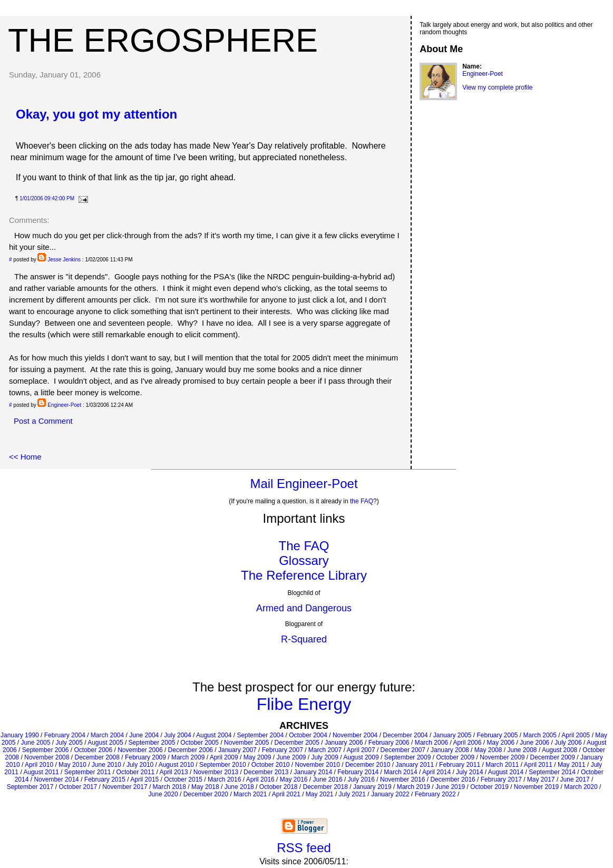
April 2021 (286, 794)
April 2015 (144, 779)
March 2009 (188, 757)
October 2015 (183, 779)
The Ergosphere (163, 40)
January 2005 (453, 735)
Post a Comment (43, 421)
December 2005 (296, 743)
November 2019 (536, 787)
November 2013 (216, 772)
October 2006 (93, 750)
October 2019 (489, 787)
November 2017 (125, 787)
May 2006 (500, 743)
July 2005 (69, 743)
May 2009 (257, 757)
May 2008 (488, 750)
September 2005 (152, 743)
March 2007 (325, 750)
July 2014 (469, 772)
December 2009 (553, 757)
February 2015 (105, 779)
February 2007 (283, 750)
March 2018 (169, 787)
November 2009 (502, 757)
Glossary (304, 560)
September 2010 (223, 765)
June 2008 (522, 750)
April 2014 (436, 772)
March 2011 (502, 765)
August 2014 (506, 772)
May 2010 (72, 765)
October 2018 (279, 787)
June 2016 (328, 779)
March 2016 (224, 779)
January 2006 (344, 743)
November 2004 (355, 735)
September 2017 (30, 787)
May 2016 (294, 779)
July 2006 (568, 743)
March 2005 (540, 735)
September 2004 (260, 735)
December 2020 (206, 794)
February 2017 (501, 779)
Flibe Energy (304, 704)
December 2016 (453, 779)
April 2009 (224, 757)
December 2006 (191, 750)
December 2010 (368, 765)
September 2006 (46, 750)
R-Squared (304, 639)
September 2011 (88, 772)
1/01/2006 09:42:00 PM (47, 198)
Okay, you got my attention (96, 114)
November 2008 (47, 757)
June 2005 (35, 743)
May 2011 (572, 765)
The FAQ (304, 546)
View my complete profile (497, 87)
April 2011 (538, 765)
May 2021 (320, 794)
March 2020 (581, 787)
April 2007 (361, 750)
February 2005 (497, 735)
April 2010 (39, 765)
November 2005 (246, 743)
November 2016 (402, 779)
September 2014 (552, 772)
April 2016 (260, 779)
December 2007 (403, 750)
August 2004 (214, 735)
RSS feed (304, 848)
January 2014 (313, 772)
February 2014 (358, 772)
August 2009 (361, 757)
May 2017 (541, 779)
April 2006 (467, 743)
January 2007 (237, 750)
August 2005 (105, 743)
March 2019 (413, 787)
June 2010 (106, 765)
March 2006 (431, 743)
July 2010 (140, 765)
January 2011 (415, 765)
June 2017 (575, 779)
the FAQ (362, 501)
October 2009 (455, 757)
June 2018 (239, 787)
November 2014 (56, 779)
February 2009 (145, 757)
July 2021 (352, 794)
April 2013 (174, 772)
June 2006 (534, 743)
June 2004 (144, 735)
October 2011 (136, 772)
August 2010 (176, 765)
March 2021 (250, 794)
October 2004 (308, 735)
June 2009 (291, 757)
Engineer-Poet (64, 405)
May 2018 (205, 787)
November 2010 (318, 765)
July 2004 (177, 735)
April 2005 (576, 735)
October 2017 (78, 787)
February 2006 (389, 743)
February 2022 (435, 794)
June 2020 (163, 794)
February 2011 (460, 765)
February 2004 (65, 735)
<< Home (25, 457)
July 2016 (361, 779)
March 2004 (107, 735)
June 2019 (450, 787)
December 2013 (266, 772)
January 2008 (450, 750)
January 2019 (372, 787)
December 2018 (325, 787)
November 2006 (140, 750)
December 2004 (405, 735)
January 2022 (390, 794)
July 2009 (325, 757)
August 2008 (560, 750)
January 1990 (20, 735)
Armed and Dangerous (304, 608)
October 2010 (271, 765)
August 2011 (41, 772)
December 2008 (97, 757)
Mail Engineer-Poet (304, 484)
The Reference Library (304, 575)
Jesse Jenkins (64, 260)
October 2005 (200, 743)
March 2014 (400, 772)
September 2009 (408, 757)
